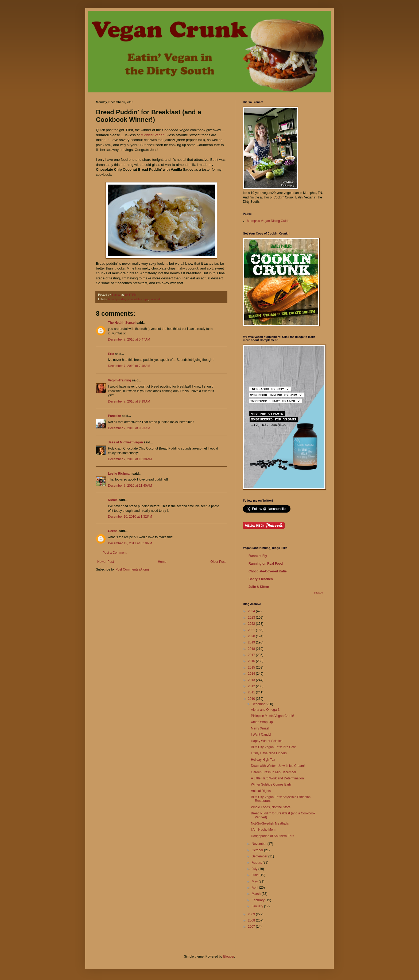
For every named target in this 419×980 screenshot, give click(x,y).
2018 (252, 649)
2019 (252, 642)
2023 (252, 618)
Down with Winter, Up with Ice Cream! (278, 766)
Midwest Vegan (152, 135)
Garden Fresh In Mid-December (273, 772)
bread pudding (117, 299)
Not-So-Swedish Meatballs (270, 823)
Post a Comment (115, 553)
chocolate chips (138, 299)
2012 (252, 686)
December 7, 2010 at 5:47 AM (129, 339)
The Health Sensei (122, 323)
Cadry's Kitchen (261, 579)
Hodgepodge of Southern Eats (272, 836)
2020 (252, 636)
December (260, 704)
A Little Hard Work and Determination (277, 778)
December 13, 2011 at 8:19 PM (130, 543)
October (258, 850)
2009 (252, 914)
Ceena (113, 531)
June (256, 875)
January (258, 906)
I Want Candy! (261, 735)
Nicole (113, 500)
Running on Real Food (266, 564)
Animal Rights (261, 791)
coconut (155, 299)
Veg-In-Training (120, 380)
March (257, 894)
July (255, 869)
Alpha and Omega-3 (265, 710)
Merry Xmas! (260, 728)
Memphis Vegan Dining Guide (268, 221)
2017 (252, 655)
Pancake (115, 416)
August (257, 862)
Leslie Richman (120, 474)
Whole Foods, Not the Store (271, 807)
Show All (318, 593)
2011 (252, 692)
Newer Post (106, 562)
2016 (252, 661)
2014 (252, 674)
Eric (111, 354)
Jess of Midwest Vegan (125, 442)
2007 (252, 927)
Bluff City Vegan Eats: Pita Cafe (273, 747)
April (255, 888)
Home (162, 562)
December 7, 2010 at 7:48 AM (129, 366)
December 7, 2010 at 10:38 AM (130, 459)
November (260, 844)
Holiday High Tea (263, 760)
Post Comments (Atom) (132, 569)
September (260, 856)
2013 (252, 680)
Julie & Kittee (259, 587)
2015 (252, 667)
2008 (252, 920)
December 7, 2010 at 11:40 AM (130, 486)
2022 (252, 624)
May (255, 881)
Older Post (218, 562)
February (259, 900)
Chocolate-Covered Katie (268, 571)
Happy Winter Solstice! (267, 741)
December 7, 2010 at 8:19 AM (129, 401)
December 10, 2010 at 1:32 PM (130, 517)
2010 (252, 699)
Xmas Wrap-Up (262, 722)
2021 (252, 630)
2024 (252, 611)
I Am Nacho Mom (263, 830)
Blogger (229, 956)
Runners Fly (258, 556)
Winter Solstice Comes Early (271, 784)
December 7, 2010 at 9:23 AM (129, 428)
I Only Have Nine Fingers (269, 753)
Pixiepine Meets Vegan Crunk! (272, 716)
